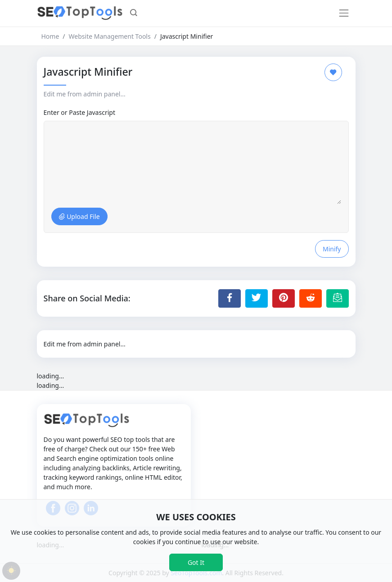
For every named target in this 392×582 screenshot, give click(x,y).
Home (50, 36)
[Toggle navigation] (344, 13)
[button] (134, 14)
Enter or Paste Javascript (79, 112)
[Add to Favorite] (333, 72)
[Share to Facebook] (230, 298)
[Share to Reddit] (311, 298)
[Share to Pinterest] (284, 298)
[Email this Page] (338, 298)
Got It (196, 562)
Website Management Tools (110, 36)
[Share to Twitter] (257, 298)
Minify (332, 249)
